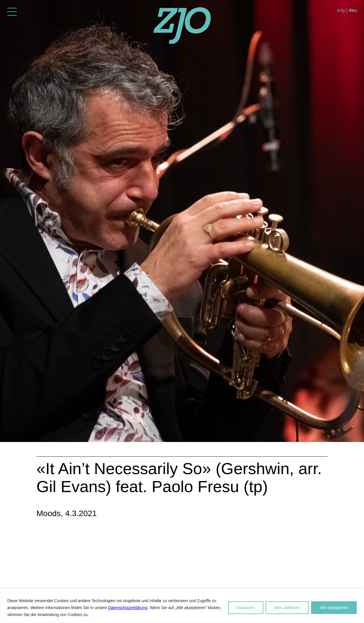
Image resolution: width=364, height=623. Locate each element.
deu (353, 10)
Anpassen (246, 608)
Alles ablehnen (287, 608)
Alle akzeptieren (334, 608)
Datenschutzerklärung (128, 608)
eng (341, 10)
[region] (182, 606)
